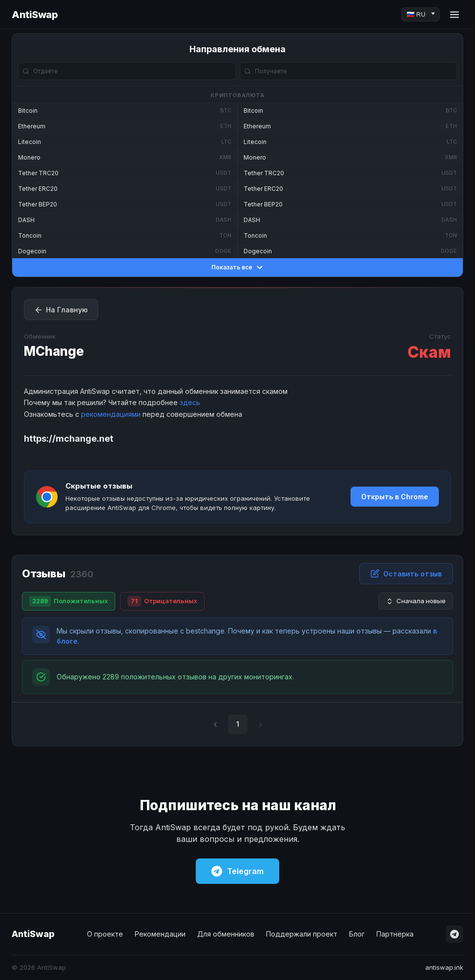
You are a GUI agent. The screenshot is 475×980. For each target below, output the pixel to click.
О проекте (105, 934)
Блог (357, 934)
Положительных (69, 601)
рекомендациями (111, 414)
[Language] (421, 14)
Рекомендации (160, 934)
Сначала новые (416, 601)
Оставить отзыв (406, 573)
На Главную (61, 310)
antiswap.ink (444, 967)
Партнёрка (395, 934)
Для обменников (226, 934)
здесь (190, 402)
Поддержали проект (302, 934)
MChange (54, 351)
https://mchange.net (69, 439)
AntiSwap (35, 15)
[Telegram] (454, 934)
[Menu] (454, 15)
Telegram (237, 871)
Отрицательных (162, 601)
